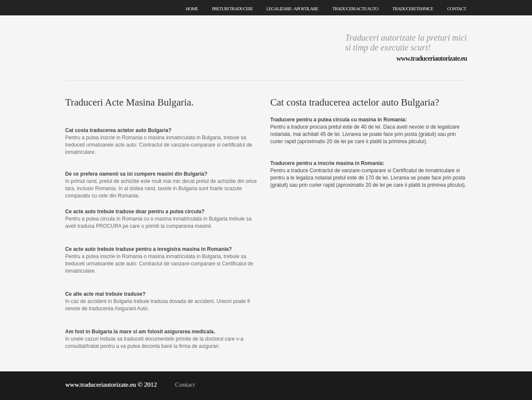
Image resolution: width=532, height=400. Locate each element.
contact (456, 9)
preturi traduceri (232, 9)
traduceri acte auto (355, 9)
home (192, 9)
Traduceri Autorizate (129, 47)
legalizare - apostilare (292, 9)
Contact (185, 385)
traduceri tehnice (413, 9)
